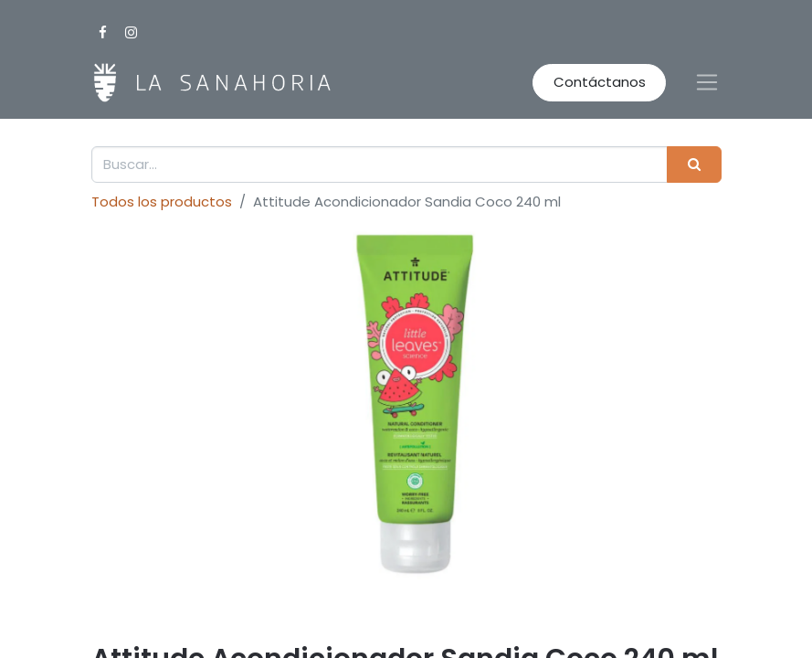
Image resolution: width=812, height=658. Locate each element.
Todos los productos (162, 202)
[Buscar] (694, 165)
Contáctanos (600, 82)
